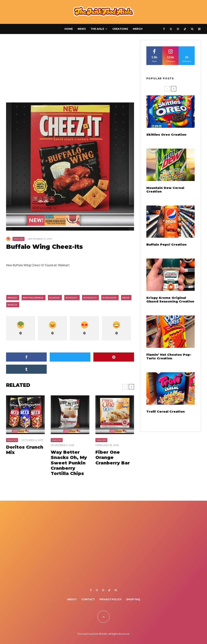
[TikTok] (185, 29)
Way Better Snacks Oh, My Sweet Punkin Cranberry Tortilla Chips (69, 463)
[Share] (26, 357)
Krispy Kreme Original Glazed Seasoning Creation (170, 300)
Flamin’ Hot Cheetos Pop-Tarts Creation (169, 357)
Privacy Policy (110, 599)
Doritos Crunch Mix (25, 450)
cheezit (72, 298)
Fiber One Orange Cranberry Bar (113, 458)
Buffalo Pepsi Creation (166, 245)
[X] (171, 29)
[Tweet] (70, 357)
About (72, 599)
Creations (120, 29)
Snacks (18, 239)
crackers (110, 298)
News (82, 29)
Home (69, 29)
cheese (55, 298)
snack (13, 305)
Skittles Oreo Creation (166, 135)
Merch (138, 29)
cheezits (91, 298)
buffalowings (34, 298)
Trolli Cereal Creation (166, 412)
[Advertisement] (70, 70)
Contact (88, 599)
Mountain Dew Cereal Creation (165, 190)
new (127, 298)
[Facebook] (164, 29)
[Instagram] (178, 29)
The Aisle (97, 29)
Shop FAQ (133, 599)
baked (13, 298)
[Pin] (114, 357)
